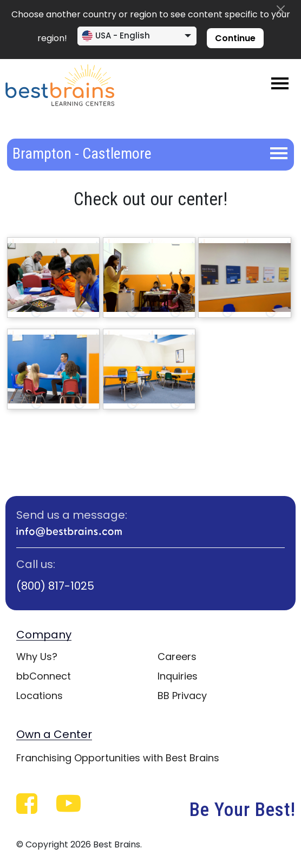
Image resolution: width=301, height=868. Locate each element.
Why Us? (37, 657)
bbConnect (44, 676)
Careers (177, 657)
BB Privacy (182, 696)
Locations (40, 696)
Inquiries (178, 676)
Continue (235, 38)
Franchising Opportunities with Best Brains (118, 758)
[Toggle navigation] (280, 83)
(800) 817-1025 (55, 586)
